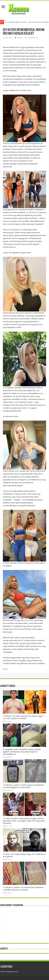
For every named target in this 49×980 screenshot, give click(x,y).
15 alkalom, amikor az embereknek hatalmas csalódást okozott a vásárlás (23, 889)
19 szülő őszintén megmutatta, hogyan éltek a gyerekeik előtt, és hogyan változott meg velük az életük (24, 821)
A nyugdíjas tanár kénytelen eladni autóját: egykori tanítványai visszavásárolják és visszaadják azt (22, 752)
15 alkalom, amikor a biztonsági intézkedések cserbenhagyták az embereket (23, 786)
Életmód (20, 38)
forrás (5, 669)
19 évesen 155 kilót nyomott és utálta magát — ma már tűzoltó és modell (24, 717)
